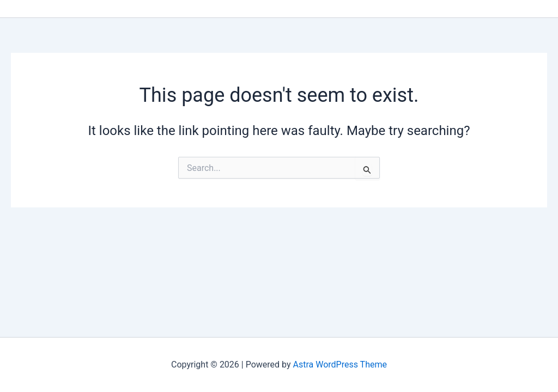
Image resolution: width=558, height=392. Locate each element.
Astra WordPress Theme (340, 365)
